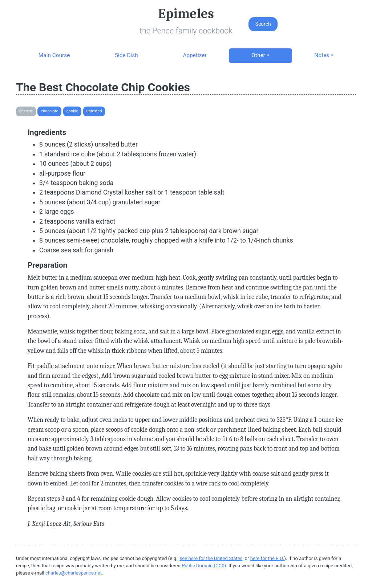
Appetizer (195, 55)
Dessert (26, 111)
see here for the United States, (212, 558)
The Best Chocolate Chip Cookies (103, 87)
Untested (94, 111)
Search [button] (263, 24)
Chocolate (49, 111)
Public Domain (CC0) (204, 566)
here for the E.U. (267, 558)
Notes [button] (322, 55)
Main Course (54, 55)
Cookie (72, 111)
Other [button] (258, 55)
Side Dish (126, 55)
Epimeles (186, 14)
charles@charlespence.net (74, 573)
